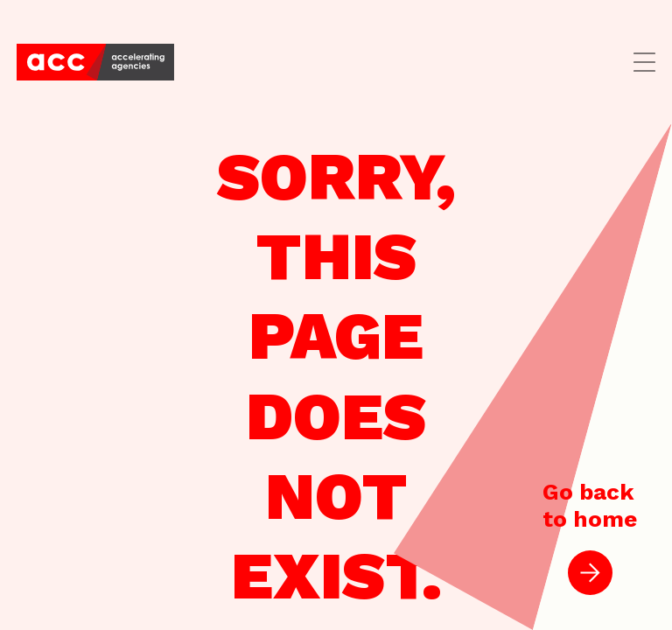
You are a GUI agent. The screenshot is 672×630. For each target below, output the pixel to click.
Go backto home (590, 537)
